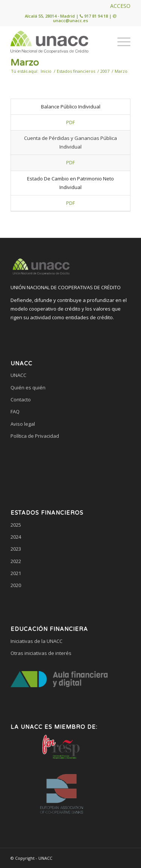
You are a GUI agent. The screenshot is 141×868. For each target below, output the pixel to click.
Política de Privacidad (35, 436)
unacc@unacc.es (70, 20)
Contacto (21, 399)
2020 (16, 585)
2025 (16, 525)
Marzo (25, 63)
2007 (105, 71)
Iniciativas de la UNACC (36, 641)
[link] (71, 465)
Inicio (46, 71)
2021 (16, 573)
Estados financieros (76, 71)
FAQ (15, 411)
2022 (16, 561)
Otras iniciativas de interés (41, 653)
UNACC (18, 375)
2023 (16, 549)
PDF (70, 122)
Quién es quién (28, 387)
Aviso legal (23, 424)
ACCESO (120, 6)
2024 (16, 537)
